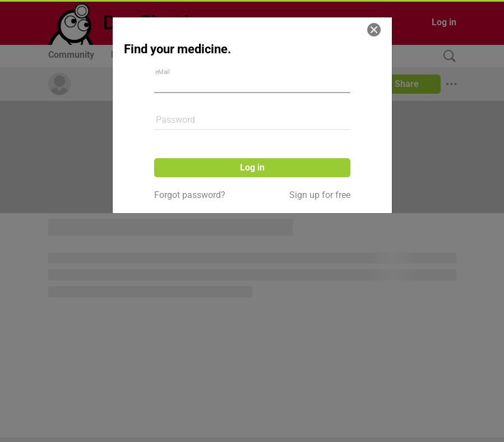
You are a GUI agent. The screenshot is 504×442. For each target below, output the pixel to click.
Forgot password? (190, 195)
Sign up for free (320, 195)
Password (175, 120)
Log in (252, 167)
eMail (162, 72)
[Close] (374, 30)
